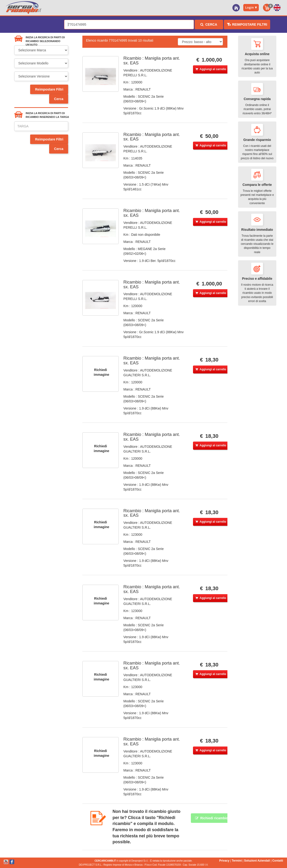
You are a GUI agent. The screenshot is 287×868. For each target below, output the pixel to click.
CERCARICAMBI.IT (105, 861)
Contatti (278, 861)
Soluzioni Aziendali (257, 861)
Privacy (224, 861)
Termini (237, 861)
